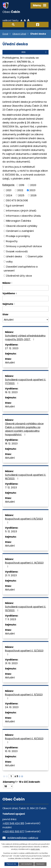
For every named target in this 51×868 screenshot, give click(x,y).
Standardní (25, 20)
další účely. (35, 849)
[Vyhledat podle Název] (26, 288)
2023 (32, 190)
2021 (9, 190)
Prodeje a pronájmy (18, 236)
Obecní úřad (19, 34)
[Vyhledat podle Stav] (26, 320)
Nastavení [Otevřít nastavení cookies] (40, 864)
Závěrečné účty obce (19, 276)
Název (6, 283)
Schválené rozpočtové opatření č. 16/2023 (26, 477)
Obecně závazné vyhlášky (22, 226)
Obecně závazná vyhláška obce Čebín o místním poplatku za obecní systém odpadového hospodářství (24, 429)
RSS (34, 52)
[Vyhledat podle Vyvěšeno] (26, 299)
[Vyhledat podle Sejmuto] (26, 309)
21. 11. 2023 (11, 575)
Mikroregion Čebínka (19, 221)
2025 (21, 195)
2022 (20, 190)
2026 (33, 195)
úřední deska (14, 256)
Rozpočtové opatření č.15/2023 (24, 520)
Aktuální (10, 363)
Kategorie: (9, 185)
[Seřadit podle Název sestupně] (12, 283)
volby (9, 261)
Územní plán (35, 256)
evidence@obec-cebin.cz (23, 838)
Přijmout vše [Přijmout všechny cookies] (11, 864)
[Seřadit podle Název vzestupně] (12, 282)
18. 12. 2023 (11, 443)
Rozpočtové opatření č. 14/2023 (24, 564)
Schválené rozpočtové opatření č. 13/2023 (26, 609)
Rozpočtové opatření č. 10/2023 (24, 740)
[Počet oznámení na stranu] (8, 786)
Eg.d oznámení (15, 205)
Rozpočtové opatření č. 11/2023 (24, 696)
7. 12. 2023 (11, 487)
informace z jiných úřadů (21, 211)
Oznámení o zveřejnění (20, 231)
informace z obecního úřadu (23, 216)
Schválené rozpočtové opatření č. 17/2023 (26, 381)
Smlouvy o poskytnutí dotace (24, 246)
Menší (21, 20)
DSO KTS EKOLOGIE (17, 200)
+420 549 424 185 (13, 823)
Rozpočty (12, 241)
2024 (9, 195)
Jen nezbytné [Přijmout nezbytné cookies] (26, 864)
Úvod (5, 34)
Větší (28, 20)
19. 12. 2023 (11, 392)
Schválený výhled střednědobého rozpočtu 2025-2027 (25, 337)
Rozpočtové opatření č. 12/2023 (24, 652)
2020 (33, 185)
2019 (22, 185)
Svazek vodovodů (17, 251)
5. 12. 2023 (11, 531)
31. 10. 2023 (11, 663)
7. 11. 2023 (11, 619)
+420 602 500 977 (13, 831)
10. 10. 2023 (11, 751)
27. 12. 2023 (12, 348)
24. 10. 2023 (12, 707)
